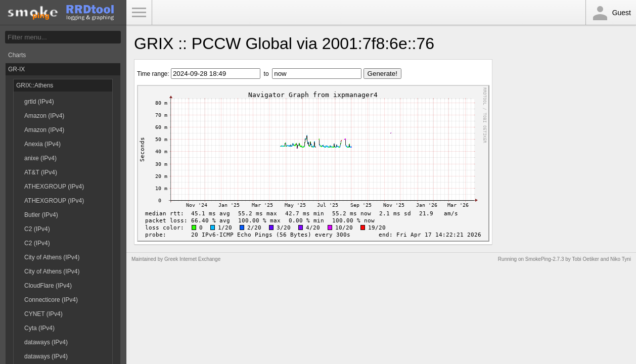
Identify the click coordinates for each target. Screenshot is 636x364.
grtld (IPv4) (39, 102)
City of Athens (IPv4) (52, 257)
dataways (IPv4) (46, 342)
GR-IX (16, 69)
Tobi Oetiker (585, 259)
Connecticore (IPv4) (51, 300)
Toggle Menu (139, 13)
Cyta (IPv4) (39, 328)
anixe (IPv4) (40, 158)
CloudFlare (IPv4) (48, 286)
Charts (17, 55)
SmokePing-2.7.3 (545, 259)
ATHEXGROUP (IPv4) (54, 187)
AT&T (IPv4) (41, 172)
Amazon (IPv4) (44, 116)
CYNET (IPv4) (43, 314)
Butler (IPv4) (41, 215)
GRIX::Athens (35, 85)
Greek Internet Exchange (192, 259)
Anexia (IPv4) (42, 144)
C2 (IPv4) (37, 229)
